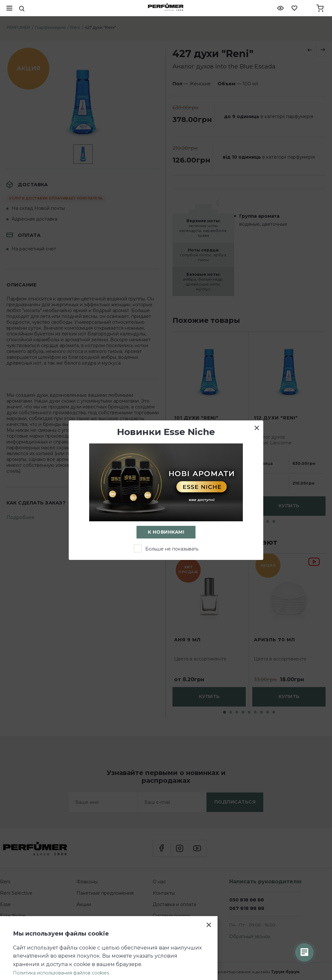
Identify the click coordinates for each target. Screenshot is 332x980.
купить (289, 506)
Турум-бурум (285, 972)
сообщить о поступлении (209, 506)
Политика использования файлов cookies (61, 973)
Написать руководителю (265, 882)
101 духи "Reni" (196, 418)
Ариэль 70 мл (274, 640)
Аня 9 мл (187, 640)
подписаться (235, 802)
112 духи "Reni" (276, 418)
